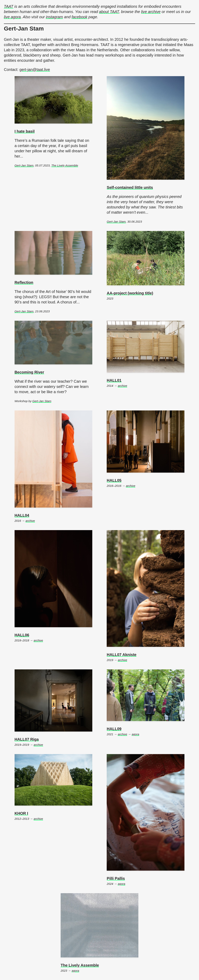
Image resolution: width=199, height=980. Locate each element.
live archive (151, 12)
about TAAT (109, 12)
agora (135, 734)
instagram (54, 17)
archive (122, 386)
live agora (12, 17)
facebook (79, 17)
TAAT (9, 6)
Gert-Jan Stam (24, 165)
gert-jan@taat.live (35, 70)
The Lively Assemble (65, 165)
